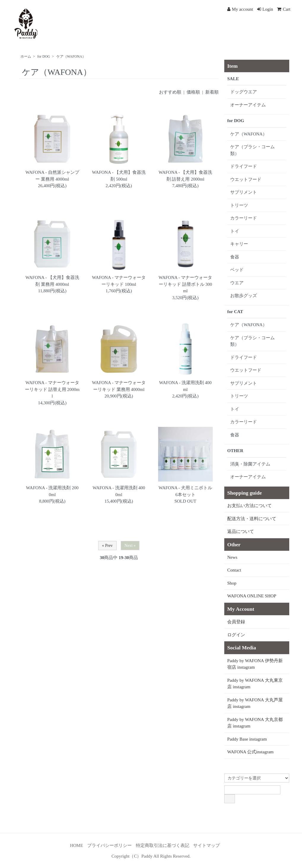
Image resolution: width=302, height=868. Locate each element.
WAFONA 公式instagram (250, 752)
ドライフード (244, 166)
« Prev (107, 546)
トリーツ (239, 205)
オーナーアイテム (248, 105)
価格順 (193, 92)
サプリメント (244, 192)
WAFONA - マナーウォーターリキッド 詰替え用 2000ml (52, 389)
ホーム (26, 56)
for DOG (44, 56)
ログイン (236, 635)
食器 (235, 257)
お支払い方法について (249, 506)
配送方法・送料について (252, 519)
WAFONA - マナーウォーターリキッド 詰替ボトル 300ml (185, 284)
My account (240, 9)
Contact (234, 570)
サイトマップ (206, 845)
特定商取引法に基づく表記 (163, 845)
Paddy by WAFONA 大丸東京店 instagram (255, 684)
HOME (77, 845)
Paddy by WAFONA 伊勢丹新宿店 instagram (255, 664)
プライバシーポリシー (109, 845)
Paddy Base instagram (247, 739)
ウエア (237, 283)
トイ (235, 231)
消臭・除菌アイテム (250, 464)
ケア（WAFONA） (71, 56)
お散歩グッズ (244, 296)
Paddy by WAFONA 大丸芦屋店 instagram (255, 703)
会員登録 (236, 622)
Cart (284, 9)
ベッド (237, 270)
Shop (232, 583)
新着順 (212, 92)
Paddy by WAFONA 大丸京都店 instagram (255, 723)
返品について (241, 531)
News (232, 557)
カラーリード (244, 218)
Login (265, 9)
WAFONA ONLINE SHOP (252, 596)
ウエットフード (246, 179)
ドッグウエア (244, 92)
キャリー (239, 244)
